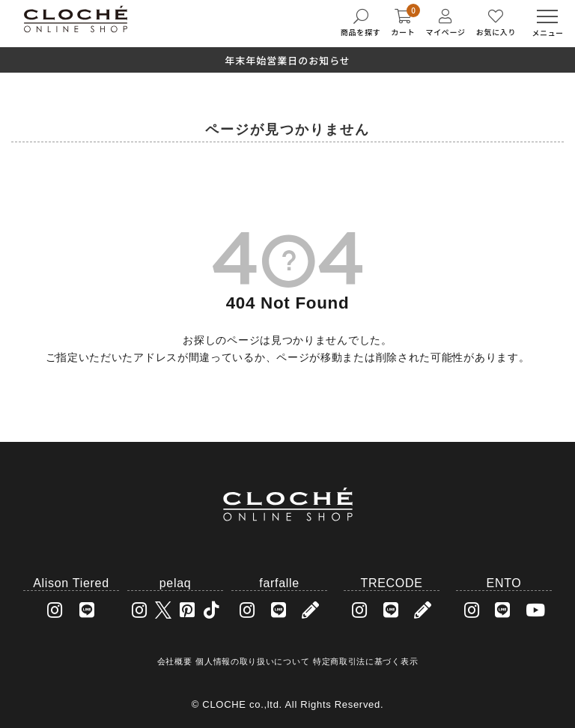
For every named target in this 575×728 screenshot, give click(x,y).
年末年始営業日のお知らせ (287, 60)
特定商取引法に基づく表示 (365, 661)
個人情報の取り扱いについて (252, 661)
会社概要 (175, 661)
